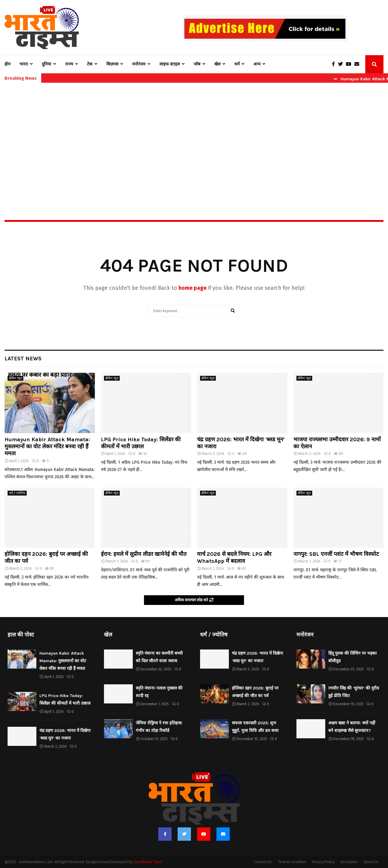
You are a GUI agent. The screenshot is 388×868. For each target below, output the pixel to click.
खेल (217, 64)
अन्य (257, 64)
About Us (371, 862)
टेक (90, 64)
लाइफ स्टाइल (170, 64)
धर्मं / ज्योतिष (17, 493)
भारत (24, 64)
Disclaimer (349, 862)
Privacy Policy (323, 862)
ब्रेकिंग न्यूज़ (15, 378)
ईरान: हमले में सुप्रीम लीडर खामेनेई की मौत (144, 554)
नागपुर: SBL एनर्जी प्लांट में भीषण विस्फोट (336, 554)
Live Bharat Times (148, 862)
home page (192, 288)
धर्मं (237, 64)
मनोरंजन (139, 64)
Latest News (23, 359)
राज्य (69, 64)
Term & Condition (292, 862)
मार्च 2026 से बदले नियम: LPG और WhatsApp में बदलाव (234, 558)
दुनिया (47, 64)
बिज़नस (112, 64)
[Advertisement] (194, 138)
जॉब (197, 64)
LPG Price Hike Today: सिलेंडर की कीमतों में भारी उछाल (141, 443)
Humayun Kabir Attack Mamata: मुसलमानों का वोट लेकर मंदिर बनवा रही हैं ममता (47, 447)
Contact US (263, 862)
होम (7, 64)
